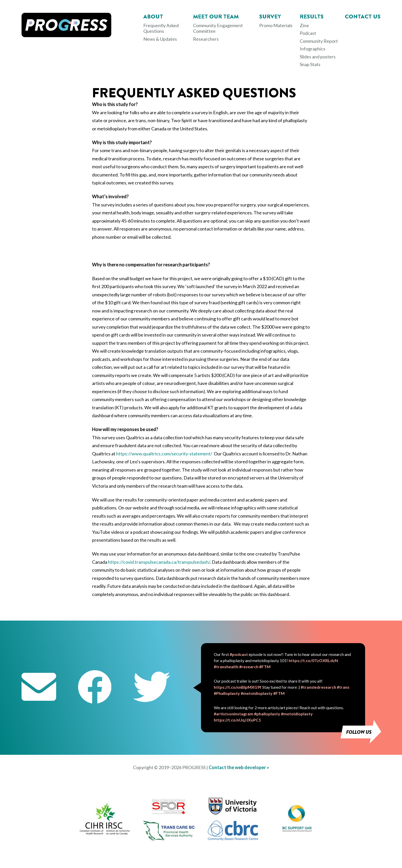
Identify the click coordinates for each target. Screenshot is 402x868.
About (153, 17)
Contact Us (363, 17)
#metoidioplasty (257, 693)
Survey (270, 17)
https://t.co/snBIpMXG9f (238, 687)
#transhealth (226, 667)
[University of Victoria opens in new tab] (233, 815)
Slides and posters (318, 57)
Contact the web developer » (239, 767)
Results (312, 17)
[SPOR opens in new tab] (169, 814)
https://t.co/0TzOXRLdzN (313, 660)
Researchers (206, 39)
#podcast (239, 654)
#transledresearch (318, 687)
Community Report (319, 41)
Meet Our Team (216, 17)
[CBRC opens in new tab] (233, 839)
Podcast (308, 33)
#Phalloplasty (227, 693)
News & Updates (160, 39)
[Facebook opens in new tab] (95, 688)
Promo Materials (276, 25)
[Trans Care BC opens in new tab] (169, 839)
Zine (304, 25)
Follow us (359, 732)
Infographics (313, 49)
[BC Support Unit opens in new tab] (297, 831)
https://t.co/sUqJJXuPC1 (237, 720)
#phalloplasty (267, 714)
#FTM (265, 667)
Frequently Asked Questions (161, 28)
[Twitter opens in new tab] (152, 688)
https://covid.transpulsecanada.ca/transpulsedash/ (159, 562)
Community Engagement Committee (218, 28)
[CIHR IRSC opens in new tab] (105, 834)
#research (249, 667)
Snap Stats (310, 64)
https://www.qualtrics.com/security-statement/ (164, 454)
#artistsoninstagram (234, 714)
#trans (343, 687)
